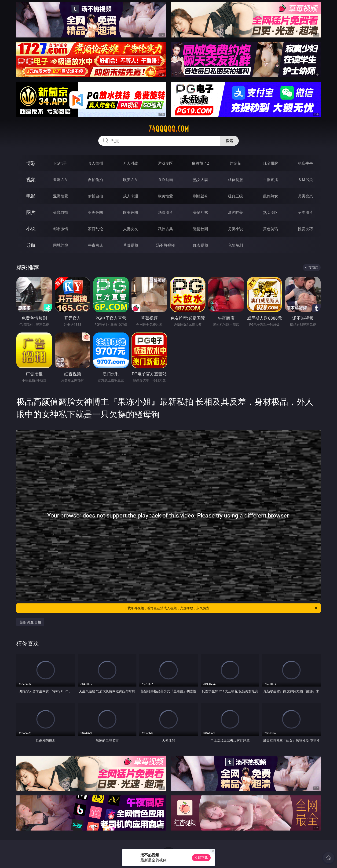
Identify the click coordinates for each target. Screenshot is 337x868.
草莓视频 (131, 245)
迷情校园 (201, 229)
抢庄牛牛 (305, 163)
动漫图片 (165, 212)
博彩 (31, 163)
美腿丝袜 (201, 212)
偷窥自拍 (61, 212)
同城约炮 (61, 245)
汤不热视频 (165, 245)
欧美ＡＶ (131, 180)
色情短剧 (235, 245)
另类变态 (305, 196)
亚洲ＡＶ (61, 180)
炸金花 (235, 163)
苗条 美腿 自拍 (30, 622)
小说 (31, 229)
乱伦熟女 (271, 196)
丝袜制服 (235, 180)
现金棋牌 (271, 163)
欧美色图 (131, 212)
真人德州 (95, 163)
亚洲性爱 (61, 196)
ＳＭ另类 (305, 180)
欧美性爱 (165, 196)
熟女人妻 (201, 180)
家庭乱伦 (95, 229)
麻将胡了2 (200, 163)
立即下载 (201, 858)
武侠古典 (165, 229)
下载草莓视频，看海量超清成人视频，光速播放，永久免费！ (221, 608)
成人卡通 (131, 196)
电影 (31, 196)
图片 (31, 212)
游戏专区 (165, 163)
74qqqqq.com (169, 129)
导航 (31, 245)
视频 (31, 179)
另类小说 (235, 229)
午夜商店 (95, 245)
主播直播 (271, 180)
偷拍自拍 (95, 196)
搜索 (229, 141)
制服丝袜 (201, 196)
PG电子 (60, 163)
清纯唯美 (235, 212)
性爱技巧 (305, 229)
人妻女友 (131, 229)
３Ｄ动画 (165, 180)
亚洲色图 (95, 212)
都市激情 (61, 229)
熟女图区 (271, 212)
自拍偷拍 (95, 180)
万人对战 (131, 163)
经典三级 (235, 196)
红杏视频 (201, 245)
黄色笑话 (271, 229)
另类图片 (305, 212)
